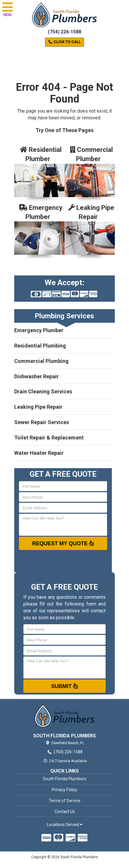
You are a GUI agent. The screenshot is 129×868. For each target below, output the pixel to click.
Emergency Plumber (39, 330)
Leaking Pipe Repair (38, 407)
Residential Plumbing (40, 346)
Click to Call (64, 42)
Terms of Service (64, 801)
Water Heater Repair (39, 453)
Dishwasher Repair (37, 376)
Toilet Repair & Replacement (49, 438)
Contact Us (65, 812)
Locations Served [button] (65, 825)
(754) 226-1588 (64, 32)
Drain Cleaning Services (43, 391)
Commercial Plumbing (41, 361)
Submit (64, 686)
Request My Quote (63, 543)
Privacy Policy (64, 790)
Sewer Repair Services (42, 422)
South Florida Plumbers (65, 779)
